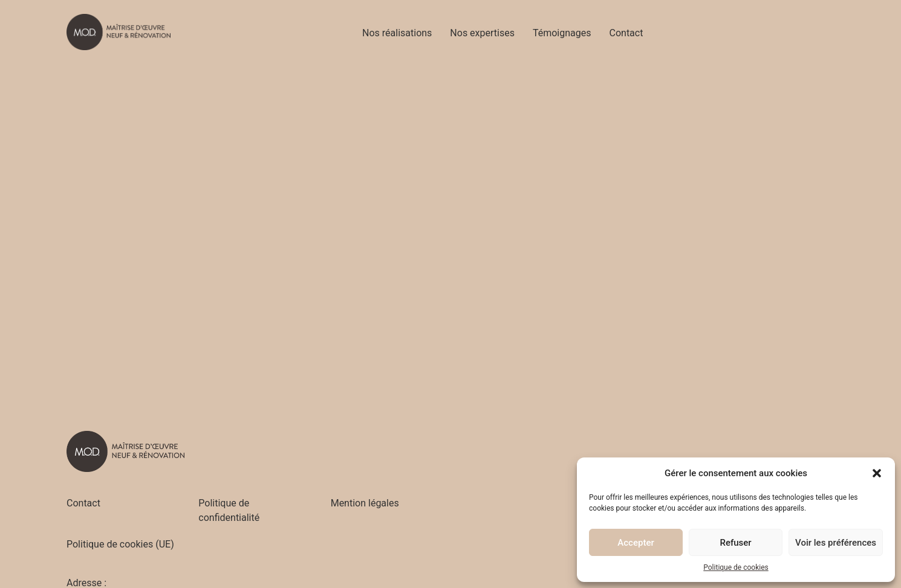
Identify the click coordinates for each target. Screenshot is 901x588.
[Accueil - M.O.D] (119, 32)
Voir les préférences (836, 543)
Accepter (636, 543)
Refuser (735, 543)
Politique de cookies (736, 567)
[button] (877, 473)
